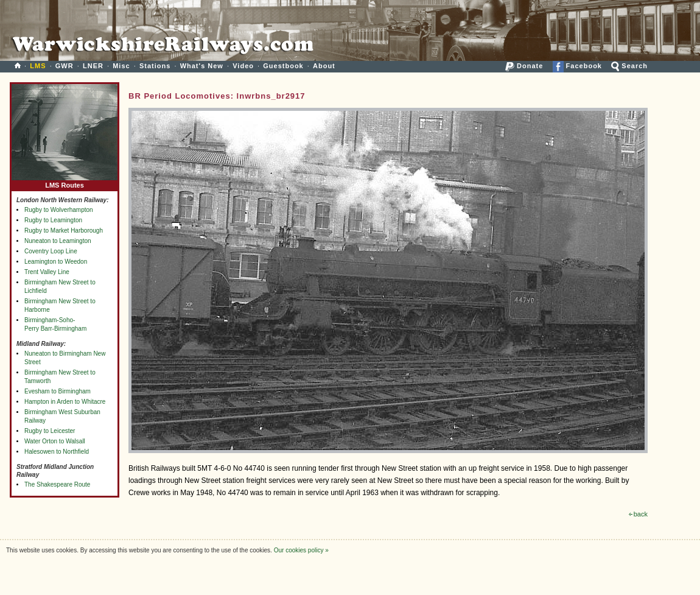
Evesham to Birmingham (58, 391)
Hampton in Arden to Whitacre (65, 402)
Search (629, 66)
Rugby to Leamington (53, 220)
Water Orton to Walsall (55, 441)
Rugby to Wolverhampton (59, 210)
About (324, 66)
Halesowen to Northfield (57, 452)
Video (243, 66)
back (638, 514)
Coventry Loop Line (51, 251)
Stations (155, 66)
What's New (202, 66)
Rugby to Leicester (50, 431)
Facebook (577, 66)
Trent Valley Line (47, 272)
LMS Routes (65, 182)
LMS (38, 66)
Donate (524, 66)
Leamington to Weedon (56, 262)
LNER (93, 66)
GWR (65, 66)
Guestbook (283, 66)
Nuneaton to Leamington (58, 241)
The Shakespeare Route (57, 484)
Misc (121, 66)
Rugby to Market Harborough (64, 231)
